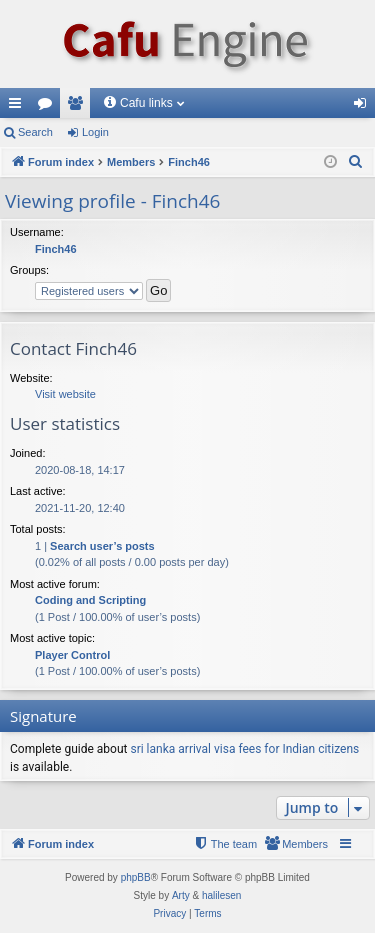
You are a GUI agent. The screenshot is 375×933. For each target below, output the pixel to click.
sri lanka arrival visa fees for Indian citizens (244, 749)
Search (35, 132)
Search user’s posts (102, 546)
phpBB (136, 877)
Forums (49, 107)
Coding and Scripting (90, 600)
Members (79, 107)
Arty (181, 895)
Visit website (65, 394)
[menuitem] (356, 162)
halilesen (221, 895)
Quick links (19, 107)
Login (95, 132)
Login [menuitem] (364, 107)
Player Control (72, 655)
